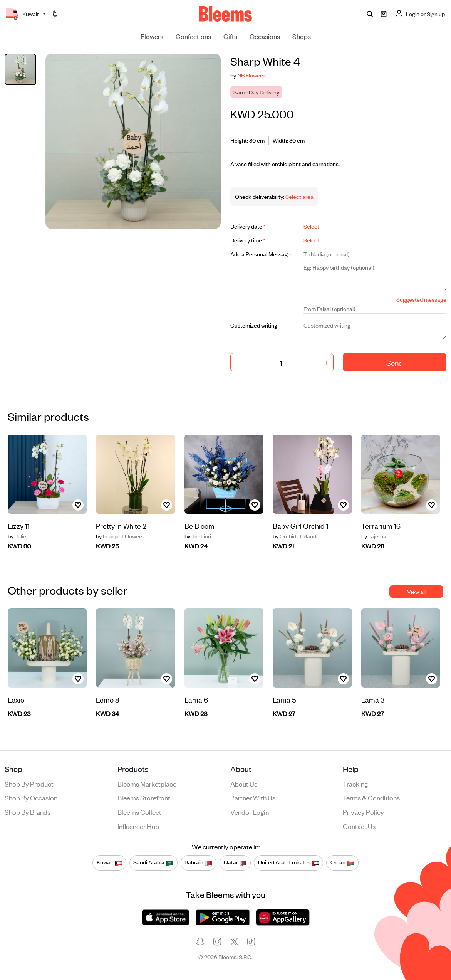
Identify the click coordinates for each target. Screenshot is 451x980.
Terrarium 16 (381, 525)
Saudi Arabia (153, 862)
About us (244, 783)
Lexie (16, 699)
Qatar (235, 862)
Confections (193, 36)
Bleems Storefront (144, 797)
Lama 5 (284, 699)
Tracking (355, 783)
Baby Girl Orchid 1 (301, 525)
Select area (299, 196)
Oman (342, 862)
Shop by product (29, 783)
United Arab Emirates (289, 862)
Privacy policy (363, 812)
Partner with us (253, 797)
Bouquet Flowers (120, 536)
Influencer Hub (138, 826)
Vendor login (250, 812)
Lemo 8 (108, 699)
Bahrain (198, 862)
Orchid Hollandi (295, 536)
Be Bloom (200, 525)
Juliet (18, 536)
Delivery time (248, 240)
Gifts (230, 36)
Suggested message (421, 299)
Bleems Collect (139, 812)
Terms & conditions (371, 797)
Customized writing (254, 325)
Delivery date (248, 226)
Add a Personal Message (261, 254)
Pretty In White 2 (121, 525)
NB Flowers (251, 75)
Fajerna (374, 536)
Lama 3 (373, 699)
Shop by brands (28, 812)
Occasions (265, 36)
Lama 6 (196, 699)
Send (395, 362)
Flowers (152, 36)
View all (416, 591)
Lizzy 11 (19, 525)
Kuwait (109, 862)
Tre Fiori (198, 536)
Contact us (359, 826)
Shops (302, 36)
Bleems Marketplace (147, 783)
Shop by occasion (31, 797)
